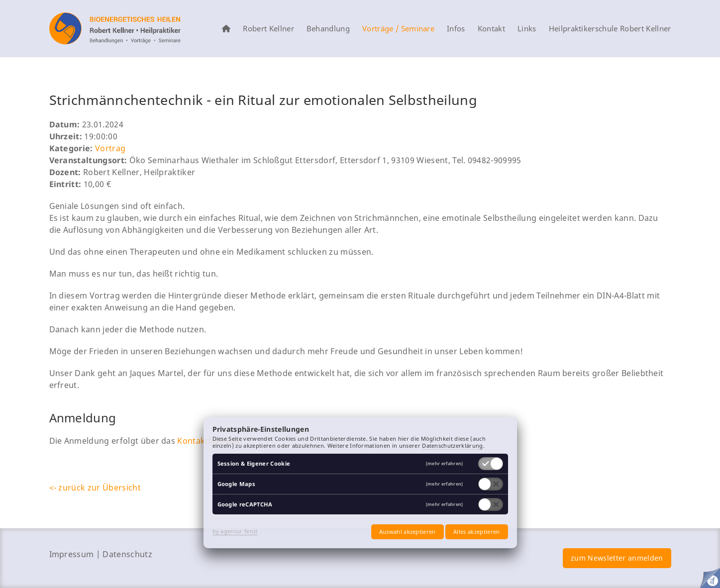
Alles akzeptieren (476, 532)
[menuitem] (226, 29)
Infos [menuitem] (456, 29)
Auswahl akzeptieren (408, 532)
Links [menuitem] (527, 29)
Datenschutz (127, 554)
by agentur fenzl (235, 531)
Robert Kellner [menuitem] (268, 29)
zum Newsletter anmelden (617, 558)
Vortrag (110, 148)
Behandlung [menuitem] (328, 29)
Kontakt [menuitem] (491, 29)
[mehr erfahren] (445, 464)
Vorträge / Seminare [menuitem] (398, 29)
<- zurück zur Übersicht (95, 488)
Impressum (72, 554)
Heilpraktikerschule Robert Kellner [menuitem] (610, 29)
